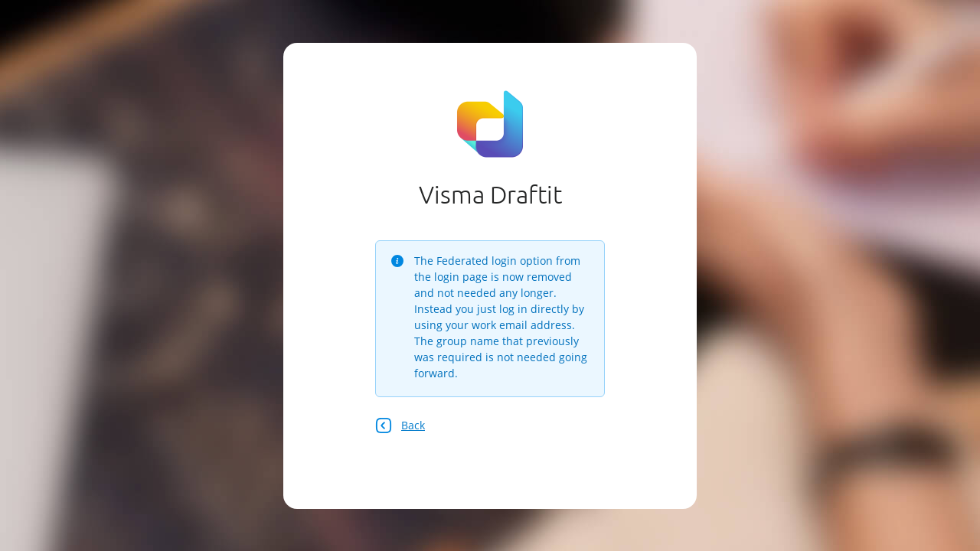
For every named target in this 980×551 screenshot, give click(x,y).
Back (400, 425)
